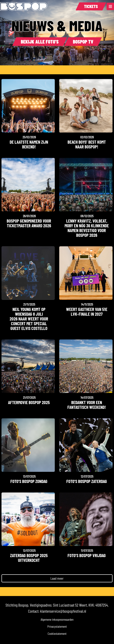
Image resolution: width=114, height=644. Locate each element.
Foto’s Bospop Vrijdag (87, 555)
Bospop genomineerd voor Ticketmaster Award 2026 (29, 223)
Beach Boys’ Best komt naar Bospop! (87, 144)
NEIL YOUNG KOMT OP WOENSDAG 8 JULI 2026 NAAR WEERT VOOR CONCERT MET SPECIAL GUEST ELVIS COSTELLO (29, 319)
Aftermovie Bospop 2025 (29, 402)
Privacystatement (57, 626)
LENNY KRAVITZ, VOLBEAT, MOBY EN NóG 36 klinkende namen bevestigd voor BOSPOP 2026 (87, 228)
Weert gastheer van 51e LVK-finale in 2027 (87, 312)
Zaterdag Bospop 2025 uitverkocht (29, 558)
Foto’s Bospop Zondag (29, 481)
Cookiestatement (57, 633)
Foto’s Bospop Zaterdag (87, 481)
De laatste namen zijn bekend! (29, 144)
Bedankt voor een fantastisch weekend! (87, 405)
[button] (57, 578)
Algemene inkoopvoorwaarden (57, 619)
